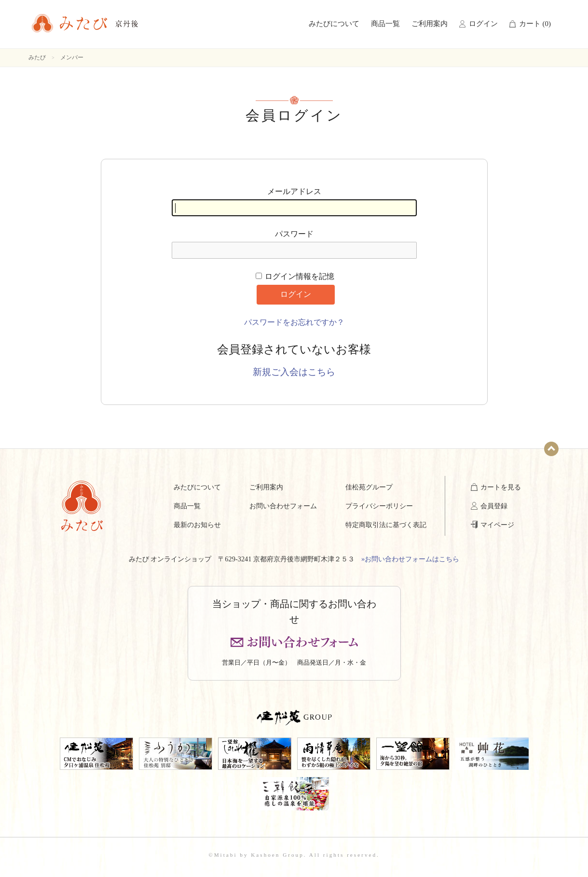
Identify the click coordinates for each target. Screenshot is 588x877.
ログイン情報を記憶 (295, 276)
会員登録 (494, 506)
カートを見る (501, 487)
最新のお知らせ (197, 525)
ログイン (483, 24)
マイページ (497, 525)
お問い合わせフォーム (283, 506)
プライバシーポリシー (379, 506)
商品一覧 (385, 24)
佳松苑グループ (369, 487)
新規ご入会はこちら (294, 372)
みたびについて (334, 24)
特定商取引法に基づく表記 (386, 525)
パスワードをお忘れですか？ (294, 322)
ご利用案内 (430, 24)
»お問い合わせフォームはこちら (410, 559)
